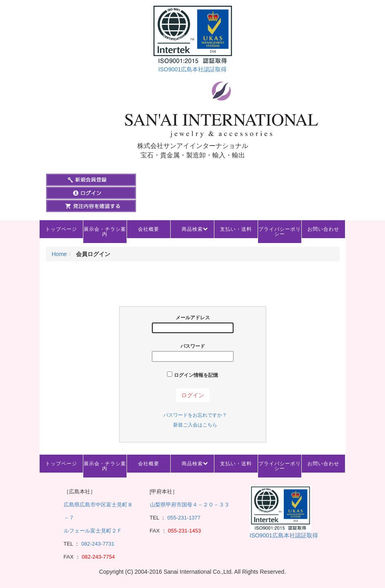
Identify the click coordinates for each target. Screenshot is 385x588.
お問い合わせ (323, 229)
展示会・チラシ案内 (105, 232)
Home (59, 254)
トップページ (61, 229)
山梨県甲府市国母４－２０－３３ (190, 505)
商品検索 (192, 229)
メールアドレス (193, 324)
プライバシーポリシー (280, 232)
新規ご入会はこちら (195, 425)
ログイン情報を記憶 (192, 375)
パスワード (193, 353)
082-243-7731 (97, 544)
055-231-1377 (184, 518)
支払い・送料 (236, 229)
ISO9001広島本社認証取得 (192, 69)
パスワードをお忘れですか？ (195, 415)
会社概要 (149, 229)
